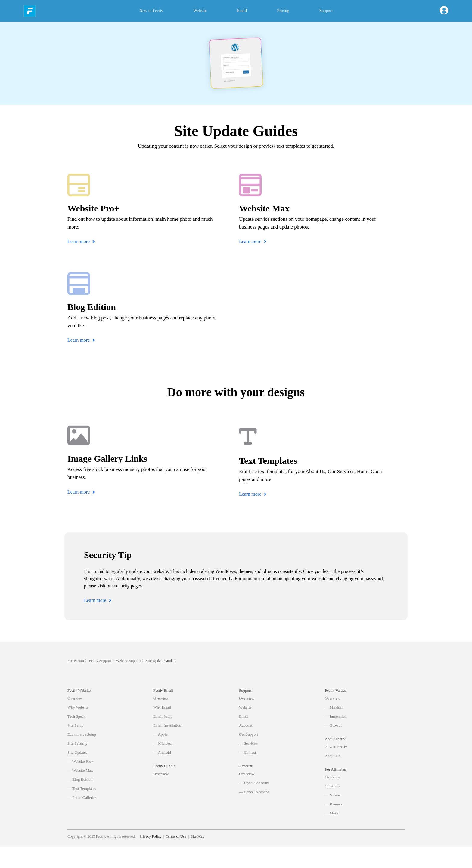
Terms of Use (176, 857)
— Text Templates (82, 788)
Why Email (162, 707)
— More (331, 813)
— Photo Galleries (82, 797)
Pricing (283, 11)
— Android (162, 752)
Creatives (332, 786)
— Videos (333, 795)
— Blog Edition (80, 779)
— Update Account (254, 783)
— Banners (334, 804)
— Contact (248, 752)
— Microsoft (163, 743)
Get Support (248, 734)
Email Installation (167, 725)
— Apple (160, 734)
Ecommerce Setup (82, 734)
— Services (248, 743)
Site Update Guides (160, 661)
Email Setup (163, 716)
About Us (332, 756)
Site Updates (77, 752)
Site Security (78, 743)
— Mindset (334, 707)
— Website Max (80, 770)
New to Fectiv (151, 11)
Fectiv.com (76, 661)
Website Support (128, 661)
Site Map (197, 857)
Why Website (78, 707)
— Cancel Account (254, 792)
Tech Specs (76, 716)
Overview (75, 698)
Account (246, 725)
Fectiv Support (100, 661)
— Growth (333, 725)
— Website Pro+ (80, 761)
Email (242, 11)
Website (200, 11)
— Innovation (336, 716)
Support (326, 11)
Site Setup (75, 725)
